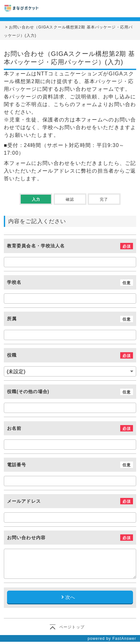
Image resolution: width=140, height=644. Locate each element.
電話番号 (17, 465)
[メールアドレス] (70, 517)
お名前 (14, 428)
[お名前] (70, 445)
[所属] (70, 335)
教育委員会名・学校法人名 (36, 246)
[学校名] (70, 299)
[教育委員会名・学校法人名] (70, 262)
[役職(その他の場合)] (70, 408)
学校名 (14, 283)
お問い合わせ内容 (26, 538)
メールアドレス (24, 501)
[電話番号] (70, 481)
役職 (12, 355)
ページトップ (72, 627)
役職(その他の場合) (28, 392)
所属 (12, 319)
